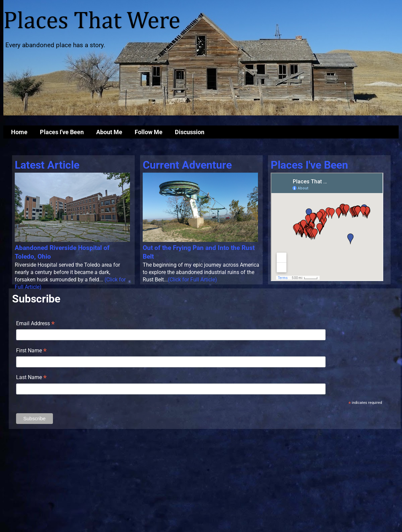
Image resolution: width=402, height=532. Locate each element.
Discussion (190, 132)
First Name (31, 351)
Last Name (31, 378)
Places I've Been (62, 132)
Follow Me (149, 132)
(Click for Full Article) (192, 280)
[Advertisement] (201, 480)
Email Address (35, 324)
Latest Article (47, 165)
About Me (109, 132)
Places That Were (92, 21)
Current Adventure (187, 165)
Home (19, 132)
